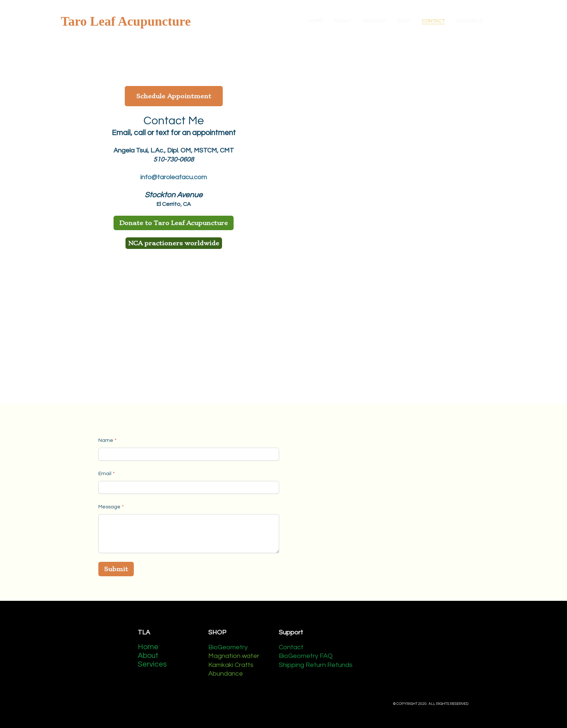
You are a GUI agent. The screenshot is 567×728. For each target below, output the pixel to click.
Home (148, 647)
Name (106, 440)
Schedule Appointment (174, 96)
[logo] (126, 21)
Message (109, 507)
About (149, 656)
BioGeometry (228, 647)
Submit (116, 569)
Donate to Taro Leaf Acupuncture (174, 223)
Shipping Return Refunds (316, 665)
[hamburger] (199, 21)
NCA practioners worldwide (174, 243)
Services (152, 664)
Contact (291, 647)
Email (105, 474)
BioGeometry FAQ (306, 656)
